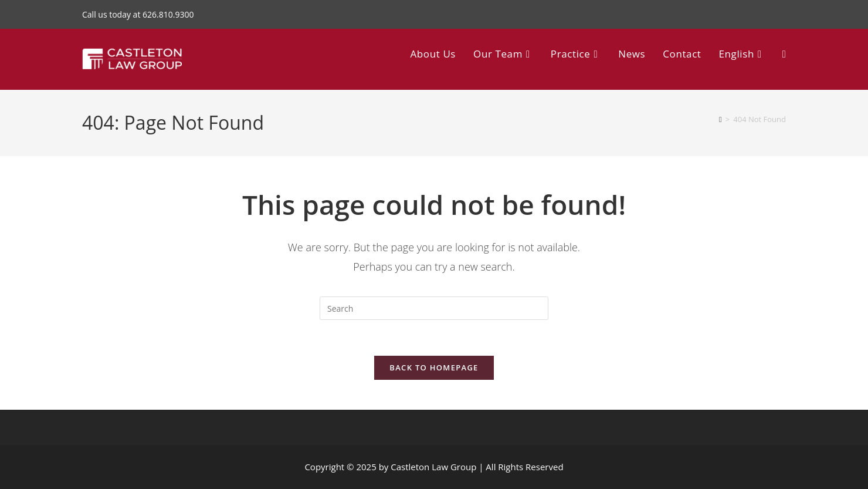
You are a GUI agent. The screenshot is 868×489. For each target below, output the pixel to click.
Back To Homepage (434, 367)
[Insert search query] (434, 308)
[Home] (720, 119)
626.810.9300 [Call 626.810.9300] (168, 14)
